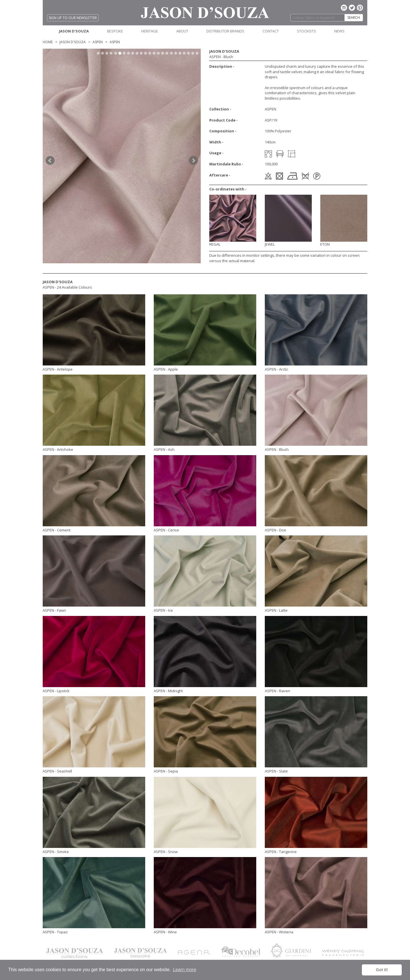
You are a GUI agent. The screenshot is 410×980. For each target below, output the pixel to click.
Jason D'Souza (73, 42)
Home (48, 42)
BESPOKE (115, 31)
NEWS (339, 31)
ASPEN (98, 42)
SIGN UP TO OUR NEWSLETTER (73, 18)
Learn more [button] (184, 970)
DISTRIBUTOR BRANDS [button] (225, 31)
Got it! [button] (382, 970)
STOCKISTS (307, 31)
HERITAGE (150, 31)
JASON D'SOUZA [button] (74, 31)
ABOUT (182, 31)
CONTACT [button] (271, 31)
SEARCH (354, 18)
